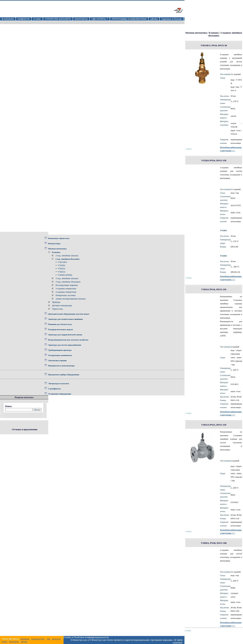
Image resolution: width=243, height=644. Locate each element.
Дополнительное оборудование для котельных (69, 314)
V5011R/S (62, 262)
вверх (189, 149)
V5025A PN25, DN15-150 (214, 425)
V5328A (62, 265)
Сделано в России (171, 19)
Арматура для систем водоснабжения (65, 345)
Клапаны (56, 252)
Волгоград (56, 639)
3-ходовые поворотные (66, 289)
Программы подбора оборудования (64, 375)
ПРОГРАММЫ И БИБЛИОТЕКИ (129, 19)
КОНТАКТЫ (81, 19)
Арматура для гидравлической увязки (65, 335)
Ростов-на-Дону (38, 639)
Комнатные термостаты (59, 238)
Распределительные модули (61, 329)
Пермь (4, 642)
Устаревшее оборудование (60, 394)
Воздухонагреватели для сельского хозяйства (68, 340)
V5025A (62, 272)
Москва (24, 642)
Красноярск (14, 642)
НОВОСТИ (24, 19)
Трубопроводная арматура (60, 350)
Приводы (56, 302)
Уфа (48, 639)
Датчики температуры (62, 306)
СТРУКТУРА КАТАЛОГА (58, 19)
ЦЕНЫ (154, 19)
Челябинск (25, 639)
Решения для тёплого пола (60, 324)
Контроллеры (54, 243)
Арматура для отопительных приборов (65, 319)
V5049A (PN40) (65, 275)
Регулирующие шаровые (67, 285)
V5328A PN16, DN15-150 (214, 160)
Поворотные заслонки (66, 295)
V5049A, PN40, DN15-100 (214, 543)
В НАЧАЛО (8, 19)
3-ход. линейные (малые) (67, 278)
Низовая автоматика (57, 249)
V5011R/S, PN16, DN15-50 (214, 45)
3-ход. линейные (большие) (68, 282)
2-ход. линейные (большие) (67, 259)
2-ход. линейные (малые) (67, 256)
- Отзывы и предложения (24, 429)
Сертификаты (54, 389)
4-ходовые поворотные (66, 292)
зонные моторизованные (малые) (71, 299)
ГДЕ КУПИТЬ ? (100, 19)
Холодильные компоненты (60, 355)
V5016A (62, 269)
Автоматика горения (57, 360)
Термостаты (57, 309)
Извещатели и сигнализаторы (62, 366)
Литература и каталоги (59, 383)
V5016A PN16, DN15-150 (214, 289)
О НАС (37, 19)
